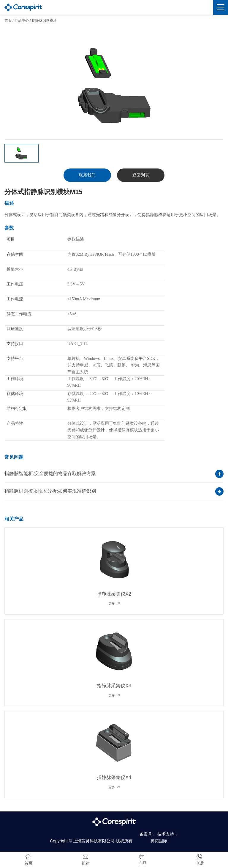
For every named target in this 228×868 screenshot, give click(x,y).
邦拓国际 (159, 841)
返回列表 (141, 175)
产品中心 (22, 21)
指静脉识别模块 (44, 21)
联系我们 (87, 175)
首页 (8, 21)
